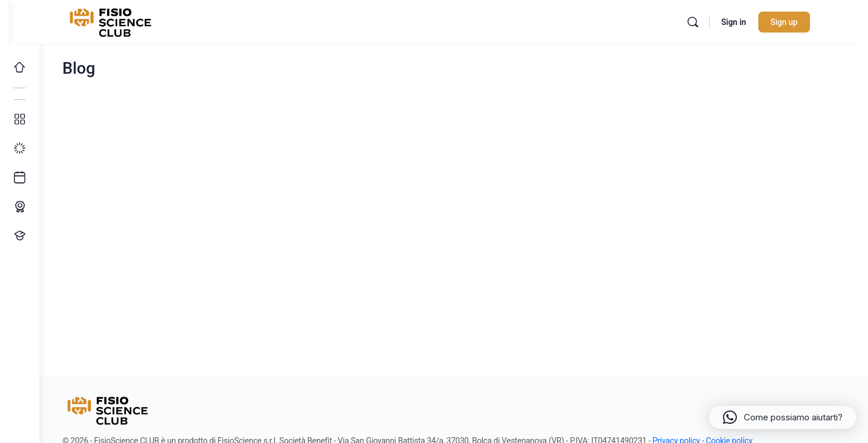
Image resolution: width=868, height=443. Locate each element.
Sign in (753, 22)
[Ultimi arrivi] (20, 178)
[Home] (20, 67)
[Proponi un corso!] (20, 236)
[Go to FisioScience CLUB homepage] (132, 21)
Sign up (804, 22)
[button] (783, 417)
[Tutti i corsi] (20, 120)
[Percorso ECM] (20, 207)
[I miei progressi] (20, 149)
